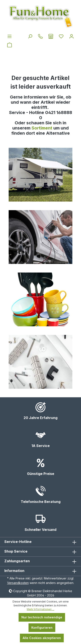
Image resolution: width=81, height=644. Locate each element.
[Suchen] (30, 36)
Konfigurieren (42, 628)
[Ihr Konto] (71, 36)
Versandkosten (18, 583)
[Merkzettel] (61, 36)
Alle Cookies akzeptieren (42, 638)
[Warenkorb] (10, 45)
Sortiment (42, 128)
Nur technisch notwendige (42, 617)
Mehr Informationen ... (40, 609)
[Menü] (10, 36)
